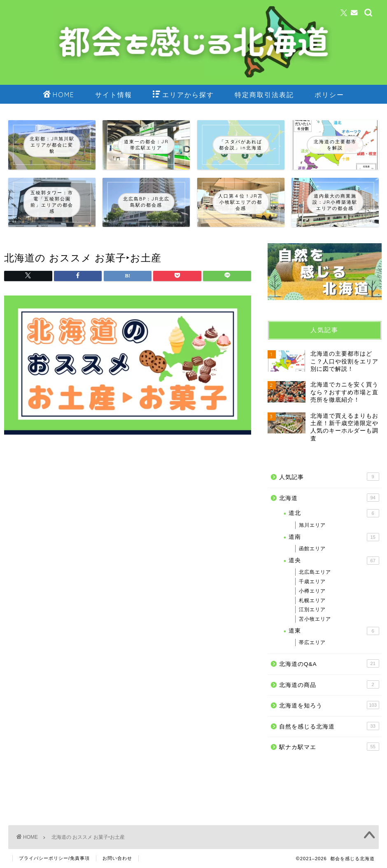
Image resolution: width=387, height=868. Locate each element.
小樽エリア (312, 591)
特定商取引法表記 (264, 95)
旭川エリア (312, 525)
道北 (334, 513)
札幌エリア (312, 600)
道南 (334, 537)
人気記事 (329, 477)
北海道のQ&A (329, 663)
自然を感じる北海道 (329, 726)
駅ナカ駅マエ (329, 747)
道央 (334, 561)
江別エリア (312, 610)
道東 (334, 631)
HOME (59, 95)
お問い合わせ (117, 858)
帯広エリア (312, 642)
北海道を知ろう (329, 705)
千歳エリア (312, 582)
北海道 (329, 498)
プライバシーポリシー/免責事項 (54, 858)
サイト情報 (114, 95)
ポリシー (329, 95)
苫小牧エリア (315, 619)
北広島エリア (315, 572)
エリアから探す (183, 95)
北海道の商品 (329, 684)
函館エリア (312, 549)
